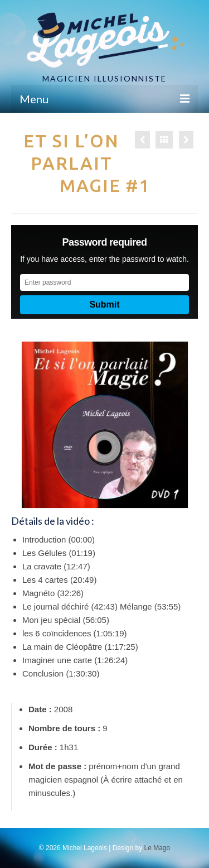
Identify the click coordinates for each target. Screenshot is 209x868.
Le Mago (157, 848)
